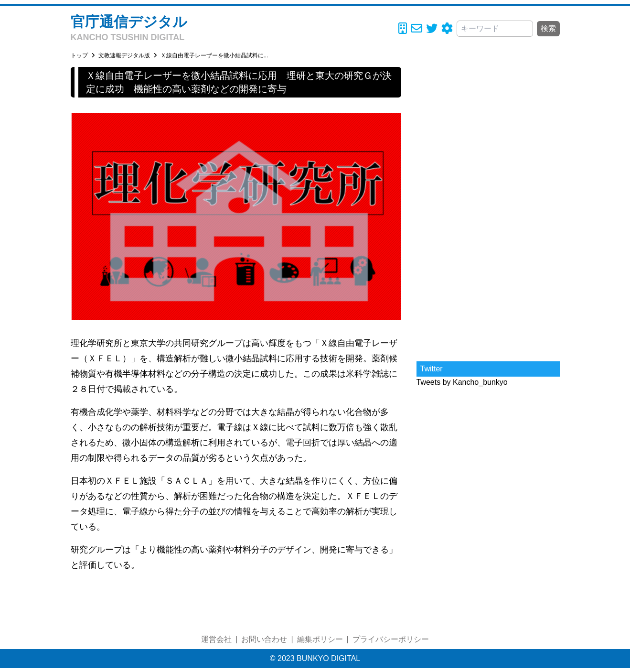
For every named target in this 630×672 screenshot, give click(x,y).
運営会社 (216, 639)
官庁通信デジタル (129, 22)
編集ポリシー (320, 639)
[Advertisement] (488, 210)
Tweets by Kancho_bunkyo (462, 382)
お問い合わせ (264, 639)
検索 (548, 28)
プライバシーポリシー (391, 639)
